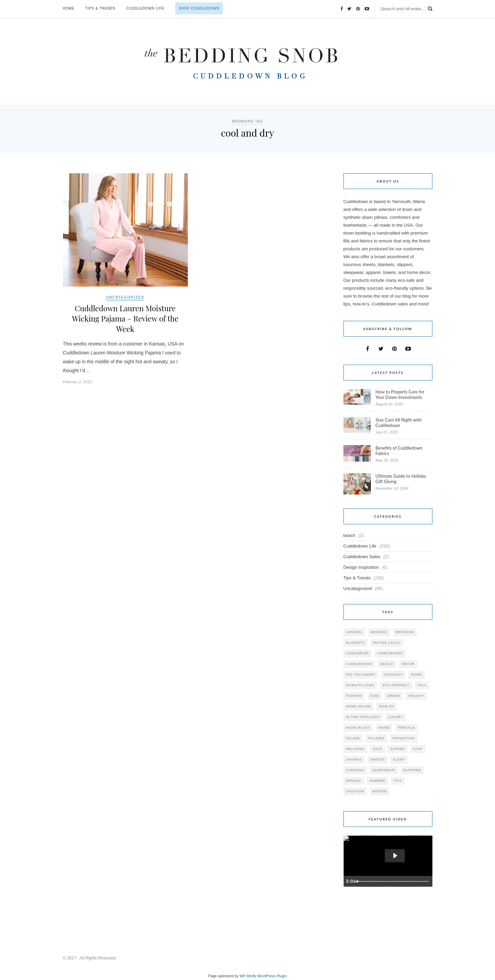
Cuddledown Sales (362, 557)
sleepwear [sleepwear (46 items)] (384, 770)
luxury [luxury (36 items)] (395, 717)
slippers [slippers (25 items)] (412, 770)
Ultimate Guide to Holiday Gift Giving (401, 479)
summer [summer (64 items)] (377, 781)
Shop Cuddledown (199, 8)
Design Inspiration (361, 567)
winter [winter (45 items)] (380, 791)
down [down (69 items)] (417, 675)
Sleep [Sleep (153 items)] (399, 759)
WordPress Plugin (272, 976)
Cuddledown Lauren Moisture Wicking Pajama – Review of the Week (125, 318)
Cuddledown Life (145, 8)
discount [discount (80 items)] (393, 675)
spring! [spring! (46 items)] (354, 781)
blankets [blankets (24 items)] (356, 643)
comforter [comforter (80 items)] (358, 653)
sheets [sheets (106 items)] (377, 759)
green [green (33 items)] (394, 696)
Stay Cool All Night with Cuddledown (399, 423)
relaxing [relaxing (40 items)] (355, 749)
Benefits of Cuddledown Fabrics (399, 451)
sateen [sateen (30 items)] (397, 749)
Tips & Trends (100, 8)
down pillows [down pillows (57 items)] (360, 685)
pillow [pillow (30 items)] (353, 738)
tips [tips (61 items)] (398, 781)
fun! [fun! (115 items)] (375, 696)
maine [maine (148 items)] (384, 728)
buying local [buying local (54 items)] (387, 643)
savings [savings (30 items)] (354, 759)
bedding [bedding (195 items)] (379, 632)
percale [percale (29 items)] (407, 728)
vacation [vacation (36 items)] (355, 791)
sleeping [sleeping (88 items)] (355, 770)
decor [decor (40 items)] (408, 664)
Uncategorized (125, 297)
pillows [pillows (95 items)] (376, 738)
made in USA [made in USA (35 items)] (358, 728)
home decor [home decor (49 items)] (359, 706)
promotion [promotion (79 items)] (404, 738)
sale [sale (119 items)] (377, 749)
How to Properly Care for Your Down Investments (400, 394)
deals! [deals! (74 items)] (387, 664)
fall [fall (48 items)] (422, 685)
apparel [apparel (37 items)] (354, 632)
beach (349, 535)
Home (69, 8)
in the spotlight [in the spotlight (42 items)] (363, 717)
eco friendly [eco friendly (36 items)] (396, 685)
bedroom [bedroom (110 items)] (405, 632)
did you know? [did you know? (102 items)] (361, 675)
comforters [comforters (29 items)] (390, 653)
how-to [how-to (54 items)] (386, 706)
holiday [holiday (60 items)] (416, 696)
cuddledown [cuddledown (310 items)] (359, 664)
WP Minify (248, 976)
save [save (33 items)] (418, 749)
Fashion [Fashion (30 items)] (354, 696)
